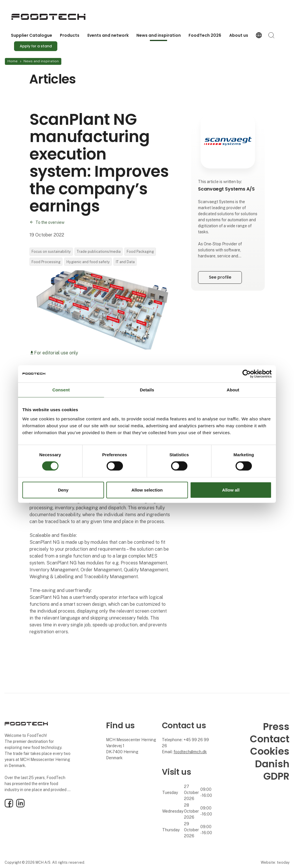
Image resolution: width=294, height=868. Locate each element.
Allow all (231, 490)
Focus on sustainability (51, 252)
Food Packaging (140, 252)
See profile (220, 277)
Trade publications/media (99, 252)
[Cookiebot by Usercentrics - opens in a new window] (247, 374)
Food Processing (46, 262)
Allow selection (147, 490)
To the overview (50, 222)
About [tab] (233, 390)
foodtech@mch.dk (190, 752)
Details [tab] (147, 390)
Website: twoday (275, 862)
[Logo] (48, 17)
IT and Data (125, 262)
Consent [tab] (61, 390)
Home (12, 61)
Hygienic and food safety (88, 262)
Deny (63, 490)
